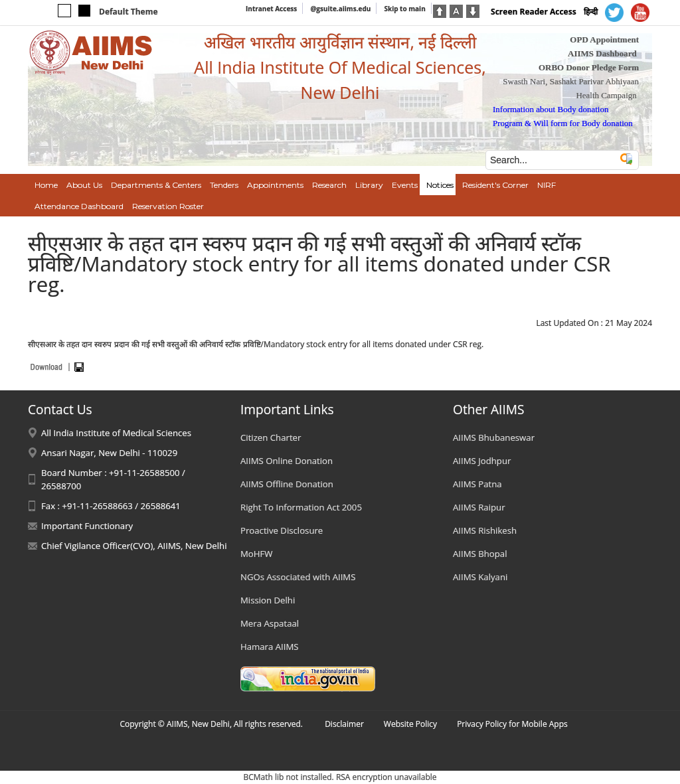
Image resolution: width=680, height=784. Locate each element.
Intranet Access (271, 9)
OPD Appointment (604, 39)
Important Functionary (87, 526)
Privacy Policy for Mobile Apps (512, 724)
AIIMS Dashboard (602, 53)
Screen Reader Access (534, 12)
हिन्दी (591, 12)
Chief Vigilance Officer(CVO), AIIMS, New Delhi (134, 546)
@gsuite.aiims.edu (340, 9)
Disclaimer (344, 724)
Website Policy (410, 724)
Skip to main (404, 9)
